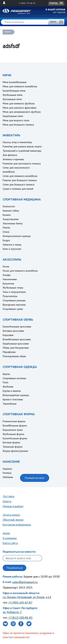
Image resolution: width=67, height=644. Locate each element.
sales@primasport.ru (25, 582)
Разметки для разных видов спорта (22, 146)
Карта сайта (10, 543)
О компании (10, 538)
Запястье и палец (12, 245)
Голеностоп (9, 206)
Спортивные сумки (13, 309)
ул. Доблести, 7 (12, 612)
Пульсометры (10, 296)
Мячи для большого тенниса (18, 125)
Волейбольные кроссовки (17, 339)
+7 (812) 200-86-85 (20, 618)
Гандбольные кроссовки (16, 344)
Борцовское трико (13, 430)
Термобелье (10, 404)
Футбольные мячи (13, 95)
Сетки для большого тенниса (18, 185)
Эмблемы (8, 477)
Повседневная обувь (14, 356)
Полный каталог (35, 478)
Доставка (8, 496)
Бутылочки (8, 284)
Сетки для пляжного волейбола (20, 176)
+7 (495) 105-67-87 (20, 602)
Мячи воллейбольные (15, 82)
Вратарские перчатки (14, 305)
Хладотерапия (11, 219)
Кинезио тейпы (11, 211)
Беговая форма (11, 442)
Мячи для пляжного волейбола (20, 86)
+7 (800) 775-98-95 (27, 3)
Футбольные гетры (13, 288)
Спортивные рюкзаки (14, 300)
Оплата (7, 501)
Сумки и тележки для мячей (18, 189)
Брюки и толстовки (13, 399)
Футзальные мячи (12, 99)
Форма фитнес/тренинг (15, 451)
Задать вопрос (11, 515)
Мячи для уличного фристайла (19, 108)
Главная (8, 32)
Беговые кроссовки (13, 331)
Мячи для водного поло (16, 120)
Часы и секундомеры (14, 292)
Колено (7, 215)
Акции (6, 533)
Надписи (7, 469)
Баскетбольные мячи (14, 91)
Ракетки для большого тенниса (20, 180)
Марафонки (9, 352)
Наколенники (10, 279)
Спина (6, 232)
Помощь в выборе (13, 506)
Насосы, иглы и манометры (17, 142)
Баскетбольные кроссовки (17, 327)
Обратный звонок (13, 520)
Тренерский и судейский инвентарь (22, 151)
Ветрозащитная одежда (16, 395)
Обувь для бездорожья (16, 348)
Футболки (8, 387)
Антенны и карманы (13, 159)
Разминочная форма (14, 421)
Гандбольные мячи (13, 116)
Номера (7, 473)
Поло (6, 382)
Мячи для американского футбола (22, 112)
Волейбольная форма (15, 426)
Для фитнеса (10, 155)
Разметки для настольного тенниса (22, 164)
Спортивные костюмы (14, 378)
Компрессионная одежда (17, 236)
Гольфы (7, 275)
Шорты (6, 374)
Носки (6, 266)
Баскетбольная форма (15, 438)
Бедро (6, 240)
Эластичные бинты (13, 223)
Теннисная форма (13, 447)
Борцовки (8, 335)
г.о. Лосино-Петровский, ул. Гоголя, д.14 (27, 597)
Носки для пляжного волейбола (20, 271)
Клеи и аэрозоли (12, 249)
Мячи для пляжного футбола (19, 103)
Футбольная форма (13, 434)
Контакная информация (17, 525)
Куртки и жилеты (12, 391)
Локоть (6, 228)
